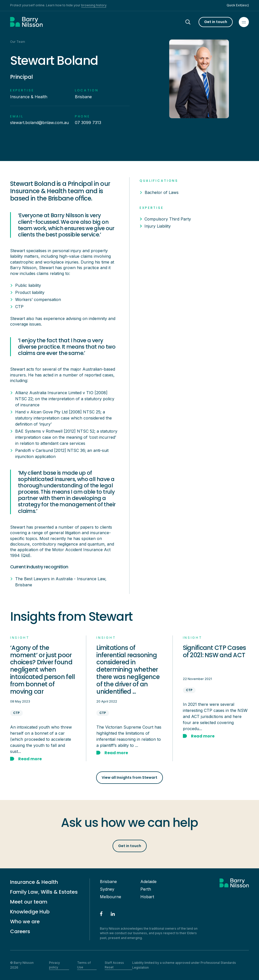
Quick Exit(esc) (238, 5)
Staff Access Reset (114, 965)
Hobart (147, 897)
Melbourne (111, 897)
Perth (146, 889)
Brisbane (108, 882)
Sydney (107, 889)
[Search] (192, 22)
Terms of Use (84, 965)
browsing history (94, 5)
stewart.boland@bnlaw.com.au (39, 123)
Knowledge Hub (30, 912)
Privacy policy (55, 965)
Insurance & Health (34, 882)
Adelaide (148, 882)
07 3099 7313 (88, 123)
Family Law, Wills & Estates (44, 892)
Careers (20, 931)
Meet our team (29, 902)
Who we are (25, 922)
